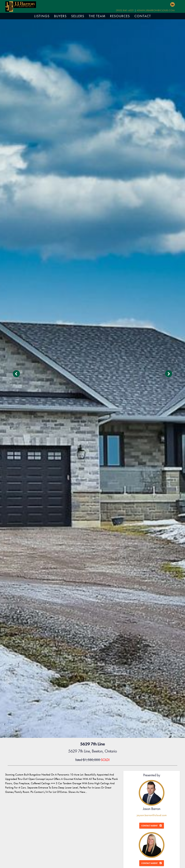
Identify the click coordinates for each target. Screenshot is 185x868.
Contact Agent (149, 826)
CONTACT (143, 16)
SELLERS (78, 16)
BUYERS (60, 16)
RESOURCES (120, 16)
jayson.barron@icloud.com (152, 815)
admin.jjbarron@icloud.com (156, 10)
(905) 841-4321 (125, 10)
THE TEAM (97, 16)
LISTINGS (42, 16)
